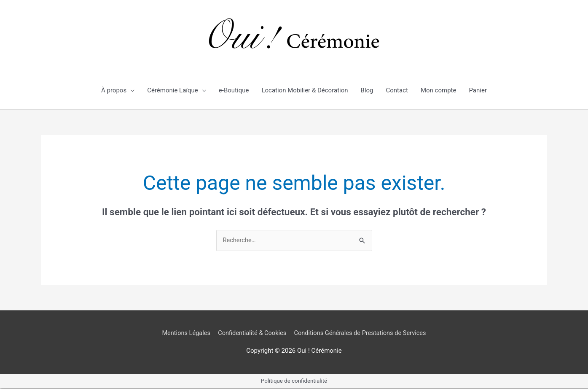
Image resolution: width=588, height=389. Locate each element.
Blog (367, 90)
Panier (478, 90)
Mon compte (439, 90)
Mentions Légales (183, 333)
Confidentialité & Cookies (251, 333)
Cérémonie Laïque (173, 90)
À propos (114, 90)
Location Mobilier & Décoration (305, 90)
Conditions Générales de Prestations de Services (362, 333)
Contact (397, 90)
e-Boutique (234, 90)
